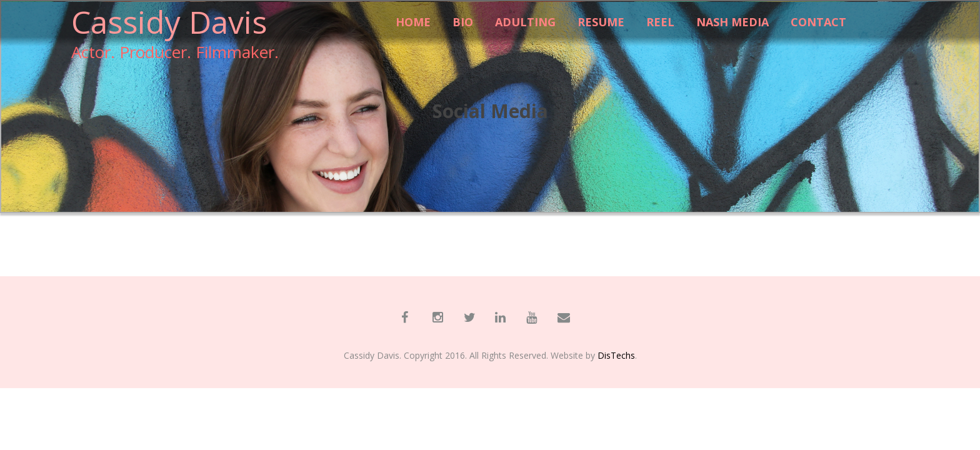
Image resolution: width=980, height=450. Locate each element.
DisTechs (616, 355)
